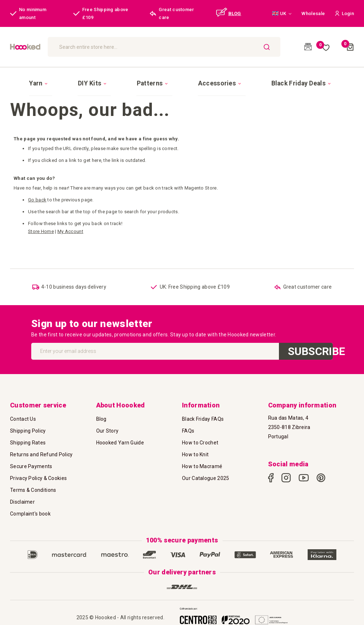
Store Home (41, 222)
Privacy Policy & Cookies (38, 469)
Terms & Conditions (33, 481)
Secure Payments (31, 457)
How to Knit (195, 445)
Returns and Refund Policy (41, 445)
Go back (37, 191)
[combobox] (202, 47)
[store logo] (56, 47)
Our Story (108, 421)
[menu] (182, 78)
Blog (101, 410)
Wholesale (313, 13)
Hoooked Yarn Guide (120, 433)
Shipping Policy (28, 421)
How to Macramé (202, 457)
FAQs (188, 421)
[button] (282, 14)
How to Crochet (200, 433)
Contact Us (23, 410)
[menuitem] (70, 79)
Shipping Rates (28, 433)
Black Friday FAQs (203, 410)
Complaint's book (30, 504)
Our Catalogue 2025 (206, 469)
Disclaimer (22, 493)
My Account (70, 222)
